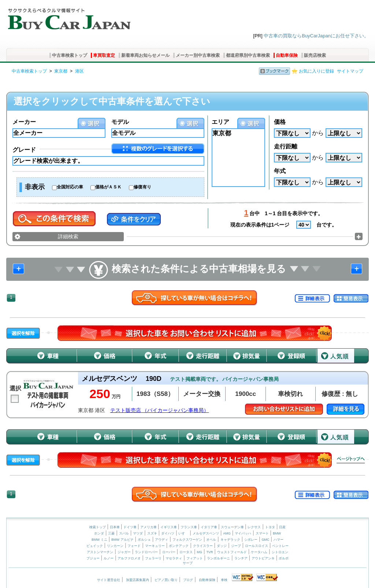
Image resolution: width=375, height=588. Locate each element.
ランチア (241, 558)
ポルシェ (144, 540)
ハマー (279, 540)
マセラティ (174, 558)
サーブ (188, 563)
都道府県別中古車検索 (248, 55)
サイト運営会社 (109, 580)
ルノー (109, 558)
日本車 (115, 527)
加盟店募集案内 (138, 580)
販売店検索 (315, 55)
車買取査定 (104, 55)
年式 (280, 171)
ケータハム (259, 552)
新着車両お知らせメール (145, 55)
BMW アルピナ (122, 540)
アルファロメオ (129, 558)
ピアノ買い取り (166, 580)
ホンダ (99, 533)
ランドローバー (146, 552)
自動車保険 (287, 55)
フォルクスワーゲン (187, 540)
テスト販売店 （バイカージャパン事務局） (160, 410)
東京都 (61, 71)
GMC (265, 540)
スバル (124, 533)
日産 (282, 527)
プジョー (93, 558)
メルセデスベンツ (206, 533)
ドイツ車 (131, 527)
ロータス (186, 552)
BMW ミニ (99, 540)
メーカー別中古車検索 (198, 55)
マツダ (138, 533)
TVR (209, 552)
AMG (227, 533)
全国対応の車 (70, 187)
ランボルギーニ (218, 558)
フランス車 (189, 527)
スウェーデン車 (233, 527)
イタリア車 (209, 527)
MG (199, 552)
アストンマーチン (100, 552)
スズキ (152, 533)
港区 (79, 71)
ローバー (169, 552)
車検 (224, 580)
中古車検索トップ (70, 55)
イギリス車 (169, 527)
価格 (280, 122)
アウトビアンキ (263, 558)
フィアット (195, 558)
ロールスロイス (257, 546)
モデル (120, 122)
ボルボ (284, 558)
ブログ (188, 580)
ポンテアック (179, 546)
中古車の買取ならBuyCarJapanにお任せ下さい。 (316, 36)
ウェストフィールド (232, 552)
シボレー (251, 540)
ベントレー (280, 546)
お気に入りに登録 (316, 71)
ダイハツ (168, 533)
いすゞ (183, 533)
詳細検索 (68, 236)
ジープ (236, 546)
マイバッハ (243, 533)
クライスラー (203, 546)
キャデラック (230, 540)
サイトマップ (350, 71)
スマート (262, 533)
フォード (134, 546)
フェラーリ (153, 558)
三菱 (111, 533)
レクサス (254, 527)
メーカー (24, 122)
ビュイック (95, 546)
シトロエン (280, 552)
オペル (211, 540)
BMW (277, 533)
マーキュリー (155, 546)
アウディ (161, 540)
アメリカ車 (149, 527)
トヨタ (270, 527)
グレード (24, 150)
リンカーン (115, 546)
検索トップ (98, 527)
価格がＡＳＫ (108, 187)
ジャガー (124, 552)
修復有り (142, 187)
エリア (220, 122)
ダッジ (222, 546)
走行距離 (286, 146)
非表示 (35, 187)
